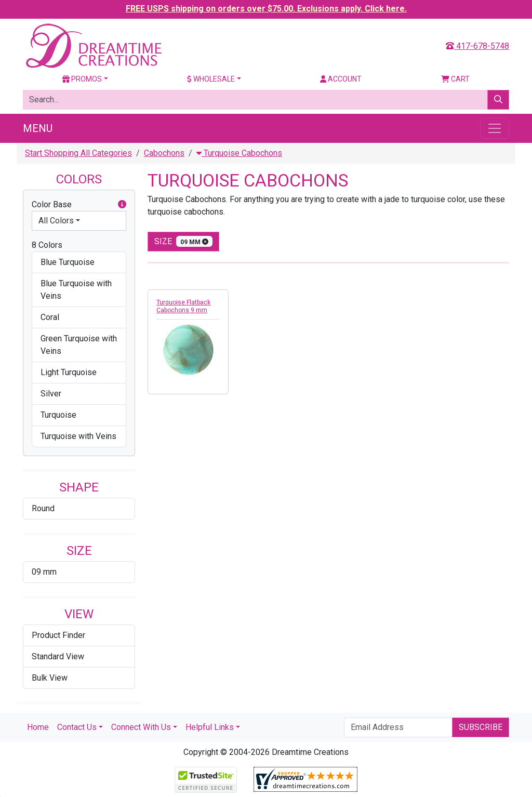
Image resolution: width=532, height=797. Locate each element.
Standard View (58, 656)
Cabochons (164, 153)
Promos (82, 79)
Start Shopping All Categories (78, 153)
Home (38, 727)
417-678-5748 (477, 46)
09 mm (44, 572)
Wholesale (211, 79)
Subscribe (481, 727)
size (183, 241)
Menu (38, 128)
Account (341, 79)
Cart (455, 79)
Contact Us (77, 727)
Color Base (79, 205)
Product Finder (58, 635)
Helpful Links (210, 727)
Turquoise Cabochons (239, 153)
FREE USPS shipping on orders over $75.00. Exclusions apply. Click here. (266, 9)
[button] (122, 205)
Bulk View (50, 678)
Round (43, 508)
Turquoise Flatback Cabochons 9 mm (183, 306)
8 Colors (47, 245)
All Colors (56, 221)
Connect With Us (141, 727)
